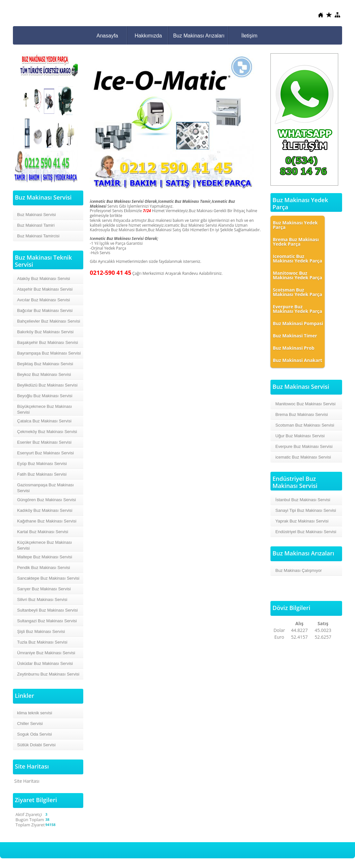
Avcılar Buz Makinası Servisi (44, 300)
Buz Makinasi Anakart (297, 360)
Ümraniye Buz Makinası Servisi (46, 653)
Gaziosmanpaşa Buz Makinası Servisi (46, 488)
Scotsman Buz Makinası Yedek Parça (297, 292)
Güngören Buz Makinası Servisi (46, 500)
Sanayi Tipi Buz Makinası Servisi (306, 510)
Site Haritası (27, 781)
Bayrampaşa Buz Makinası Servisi (49, 353)
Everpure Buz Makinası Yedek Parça (297, 309)
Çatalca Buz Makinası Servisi (44, 421)
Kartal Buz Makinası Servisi (43, 532)
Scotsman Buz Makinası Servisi (305, 425)
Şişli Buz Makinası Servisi (41, 631)
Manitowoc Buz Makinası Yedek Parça (297, 275)
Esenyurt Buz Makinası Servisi (46, 453)
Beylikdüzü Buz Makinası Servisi (47, 385)
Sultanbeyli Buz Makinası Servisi (47, 610)
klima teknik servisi (35, 713)
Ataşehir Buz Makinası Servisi (45, 289)
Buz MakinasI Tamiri (36, 225)
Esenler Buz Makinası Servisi (44, 442)
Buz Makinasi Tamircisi (38, 236)
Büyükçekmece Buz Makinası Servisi (45, 409)
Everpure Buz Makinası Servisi (304, 446)
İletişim (249, 36)
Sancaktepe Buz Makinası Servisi (48, 578)
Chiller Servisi (30, 723)
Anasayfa (107, 36)
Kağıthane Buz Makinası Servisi (47, 521)
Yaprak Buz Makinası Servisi (302, 521)
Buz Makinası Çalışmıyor (299, 570)
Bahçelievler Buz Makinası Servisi (49, 321)
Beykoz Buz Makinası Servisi (44, 374)
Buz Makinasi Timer (295, 336)
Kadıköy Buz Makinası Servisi (45, 510)
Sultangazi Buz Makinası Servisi (47, 621)
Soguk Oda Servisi (35, 734)
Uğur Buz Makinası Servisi (300, 436)
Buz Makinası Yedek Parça (295, 225)
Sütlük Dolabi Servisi (36, 745)
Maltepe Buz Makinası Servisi (45, 557)
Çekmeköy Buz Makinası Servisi (47, 432)
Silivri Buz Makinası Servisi (42, 599)
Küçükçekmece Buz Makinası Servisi (45, 545)
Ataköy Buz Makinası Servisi (44, 279)
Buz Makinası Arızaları (199, 36)
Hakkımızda (148, 36)
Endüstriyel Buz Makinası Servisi (306, 532)
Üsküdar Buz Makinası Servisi (45, 663)
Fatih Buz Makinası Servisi (42, 474)
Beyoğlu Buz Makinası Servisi (45, 396)
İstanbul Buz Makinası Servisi (303, 500)
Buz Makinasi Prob (294, 348)
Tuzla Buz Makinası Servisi (42, 642)
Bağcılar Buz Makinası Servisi (45, 310)
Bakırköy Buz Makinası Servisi (45, 332)
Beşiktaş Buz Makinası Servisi (45, 364)
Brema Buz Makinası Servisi (302, 414)
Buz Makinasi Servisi (36, 215)
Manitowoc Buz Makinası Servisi (305, 404)
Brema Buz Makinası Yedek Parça (296, 242)
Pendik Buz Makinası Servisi (44, 568)
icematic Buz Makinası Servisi (303, 457)
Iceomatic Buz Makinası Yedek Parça (297, 258)
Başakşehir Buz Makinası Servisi (48, 342)
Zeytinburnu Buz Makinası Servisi (48, 674)
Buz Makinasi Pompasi (298, 323)
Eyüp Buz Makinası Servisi (42, 464)
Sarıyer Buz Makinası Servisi (44, 589)
